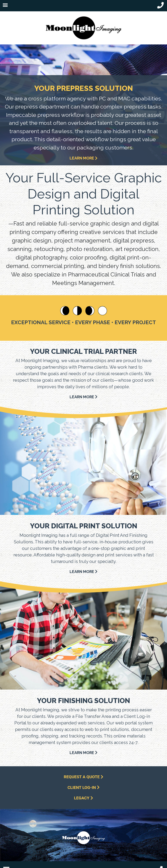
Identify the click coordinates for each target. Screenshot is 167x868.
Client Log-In (84, 787)
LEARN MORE (83, 158)
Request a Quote (83, 777)
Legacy (83, 798)
